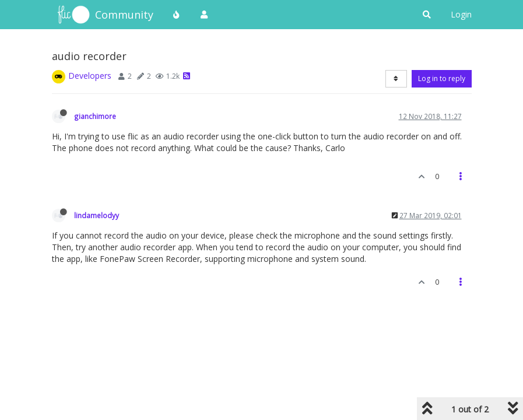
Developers (90, 76)
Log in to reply (442, 78)
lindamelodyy (96, 215)
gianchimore (95, 116)
